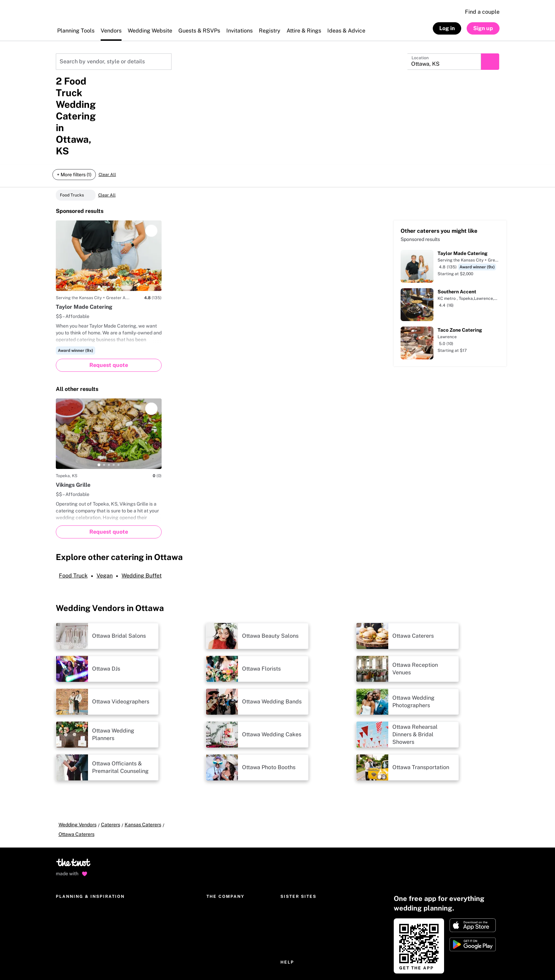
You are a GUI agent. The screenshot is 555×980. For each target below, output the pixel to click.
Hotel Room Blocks (145, 872)
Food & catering (128, 91)
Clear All (107, 112)
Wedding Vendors (78, 741)
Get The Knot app (75, 861)
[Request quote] (109, 282)
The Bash (291, 828)
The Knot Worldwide (228, 817)
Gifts (130, 861)
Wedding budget (74, 872)
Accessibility (144, 963)
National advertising (229, 883)
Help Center (294, 883)
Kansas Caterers (71, 48)
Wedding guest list (76, 894)
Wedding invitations (77, 850)
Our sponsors (221, 894)
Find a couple (482, 12)
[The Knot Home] (74, 15)
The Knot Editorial (226, 839)
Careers (215, 850)
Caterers (111, 741)
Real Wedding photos (147, 883)
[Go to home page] (74, 772)
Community (137, 894)
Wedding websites (76, 817)
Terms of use (108, 963)
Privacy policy (71, 963)
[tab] (99, 203)
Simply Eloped (296, 839)
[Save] (151, 147)
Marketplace (70, 839)
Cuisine (166, 91)
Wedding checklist (76, 883)
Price (62, 91)
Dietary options (202, 91)
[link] (450, 962)
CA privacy (231, 963)
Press (213, 872)
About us (216, 828)
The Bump (291, 817)
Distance (90, 91)
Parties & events (142, 839)
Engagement (139, 828)
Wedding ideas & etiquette (153, 817)
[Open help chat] (65, 923)
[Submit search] (493, 62)
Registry (65, 828)
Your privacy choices (189, 963)
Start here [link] (410, 927)
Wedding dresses (143, 850)
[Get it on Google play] (473, 851)
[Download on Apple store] (473, 832)
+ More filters (244, 91)
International (220, 861)
